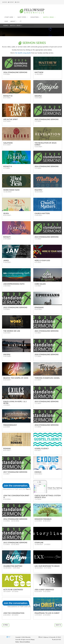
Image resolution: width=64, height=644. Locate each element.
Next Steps (23, 17)
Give (6, 21)
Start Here (10, 17)
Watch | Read (49, 17)
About (14, 21)
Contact (11, 2)
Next (58, 625)
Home (5, 2)
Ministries (36, 17)
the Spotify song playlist (23, 53)
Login (17, 2)
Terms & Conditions (25, 642)
